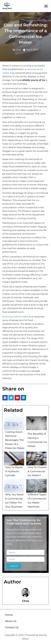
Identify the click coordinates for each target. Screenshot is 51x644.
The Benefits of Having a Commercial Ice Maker (37, 440)
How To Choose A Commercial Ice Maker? (37, 471)
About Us (11, 621)
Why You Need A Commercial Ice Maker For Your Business (14, 501)
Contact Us (12, 627)
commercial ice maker (16, 317)
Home (9, 615)
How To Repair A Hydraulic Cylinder (14, 471)
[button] (46, 6)
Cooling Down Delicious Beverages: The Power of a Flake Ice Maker (15, 440)
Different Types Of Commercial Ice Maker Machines (37, 501)
